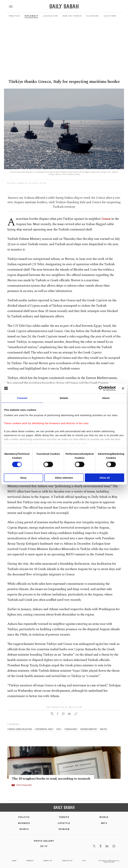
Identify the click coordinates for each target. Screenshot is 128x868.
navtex (103, 729)
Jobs (14, 861)
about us (48, 861)
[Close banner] (123, 388)
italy (59, 729)
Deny (23, 478)
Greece (106, 219)
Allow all (105, 478)
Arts (104, 823)
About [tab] (106, 398)
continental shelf (44, 729)
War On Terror (72, 16)
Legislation (50, 16)
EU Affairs (93, 16)
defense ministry (89, 729)
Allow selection (64, 478)
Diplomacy (31, 16)
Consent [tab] (22, 398)
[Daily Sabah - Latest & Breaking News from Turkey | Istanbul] (64, 6)
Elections (110, 16)
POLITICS (24, 817)
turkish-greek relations (20, 729)
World (104, 817)
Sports (24, 829)
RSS (84, 861)
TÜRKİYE (64, 817)
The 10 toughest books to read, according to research (51, 779)
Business (24, 823)
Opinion (64, 829)
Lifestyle (64, 823)
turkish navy (71, 729)
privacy (30, 861)
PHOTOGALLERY (24, 785)
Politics (14, 16)
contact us (67, 861)
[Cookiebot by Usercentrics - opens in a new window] (101, 388)
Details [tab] (64, 398)
